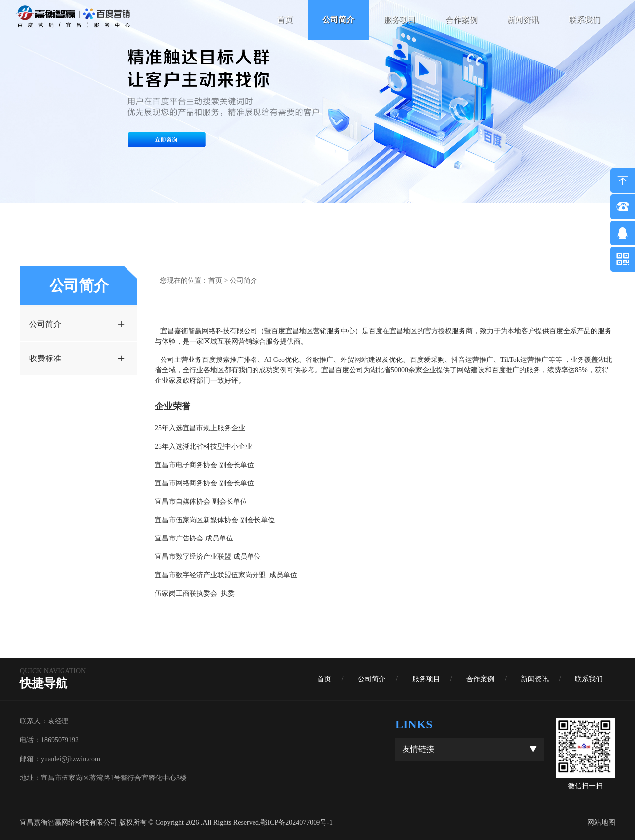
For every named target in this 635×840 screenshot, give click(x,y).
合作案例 (461, 20)
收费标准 (77, 359)
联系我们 (584, 20)
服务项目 (400, 20)
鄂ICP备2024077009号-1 (296, 822)
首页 (285, 20)
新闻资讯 (523, 20)
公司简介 (338, 20)
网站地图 (601, 822)
